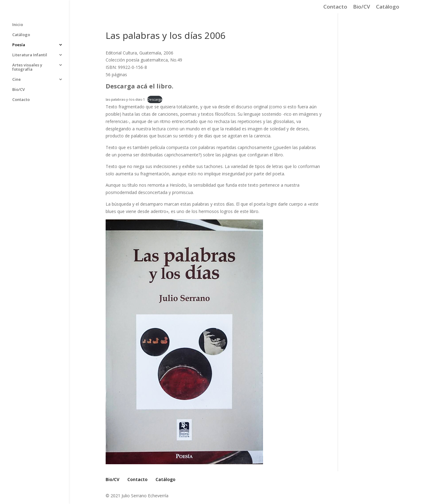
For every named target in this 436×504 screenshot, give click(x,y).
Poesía (19, 45)
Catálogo (388, 7)
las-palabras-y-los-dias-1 (125, 99)
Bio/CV (362, 7)
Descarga (155, 99)
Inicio (18, 25)
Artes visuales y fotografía (27, 67)
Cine (17, 80)
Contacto (335, 7)
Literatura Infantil (30, 55)
